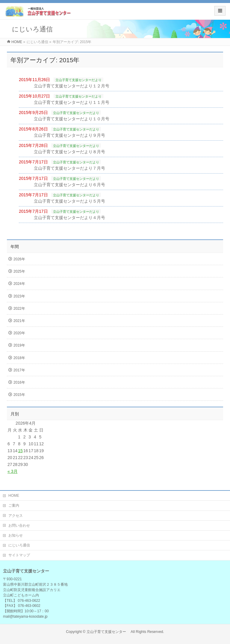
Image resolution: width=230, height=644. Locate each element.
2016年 (19, 382)
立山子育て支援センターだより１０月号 (72, 119)
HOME (14, 496)
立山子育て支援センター (108, 632)
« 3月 (12, 471)
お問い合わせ (19, 525)
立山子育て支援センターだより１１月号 (72, 102)
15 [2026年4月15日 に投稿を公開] (20, 451)
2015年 (19, 395)
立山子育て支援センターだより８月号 (69, 152)
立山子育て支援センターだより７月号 (69, 168)
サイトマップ (19, 555)
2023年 (19, 296)
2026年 (19, 259)
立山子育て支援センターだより (78, 80)
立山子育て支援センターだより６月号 (69, 185)
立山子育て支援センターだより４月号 (69, 218)
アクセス (16, 516)
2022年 (19, 309)
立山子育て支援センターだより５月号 (69, 201)
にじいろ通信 (19, 545)
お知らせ (16, 535)
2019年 (19, 345)
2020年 (19, 333)
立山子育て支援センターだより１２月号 (72, 86)
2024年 (19, 284)
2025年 (19, 271)
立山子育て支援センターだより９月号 (69, 135)
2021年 (19, 321)
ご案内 (14, 505)
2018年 (19, 358)
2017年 (19, 370)
